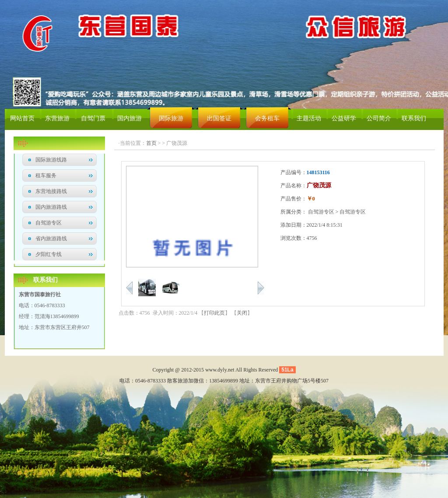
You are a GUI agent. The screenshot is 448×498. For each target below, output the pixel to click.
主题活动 (309, 118)
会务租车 (267, 118)
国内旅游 (129, 118)
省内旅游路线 (51, 238)
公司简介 (379, 118)
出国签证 (219, 118)
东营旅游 (57, 118)
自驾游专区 (49, 223)
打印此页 (214, 313)
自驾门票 (93, 118)
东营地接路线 (51, 191)
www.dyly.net (220, 370)
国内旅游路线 (51, 207)
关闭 (242, 313)
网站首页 (22, 118)
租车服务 (46, 175)
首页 (151, 143)
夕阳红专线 (49, 254)
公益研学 (344, 118)
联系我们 (414, 118)
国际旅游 (171, 118)
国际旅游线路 (51, 160)
